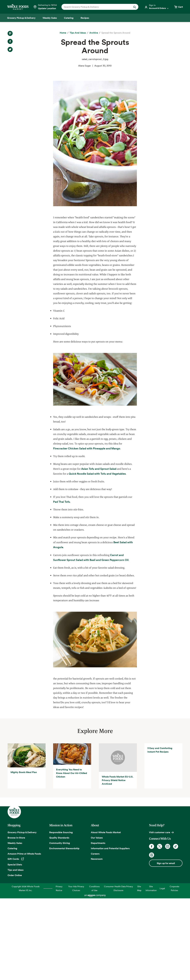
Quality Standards (59, 919)
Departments (98, 924)
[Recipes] (85, 18)
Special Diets (15, 946)
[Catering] (69, 18)
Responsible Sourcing (61, 914)
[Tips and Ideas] (78, 33)
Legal (162, 970)
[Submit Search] (135, 7)
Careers (95, 935)
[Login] (157, 7)
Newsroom (97, 941)
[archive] (94, 33)
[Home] (63, 33)
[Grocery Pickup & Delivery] (21, 18)
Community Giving (60, 924)
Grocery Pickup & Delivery (22, 914)
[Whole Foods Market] (18, 7)
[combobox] (96, 7)
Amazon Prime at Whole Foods (24, 935)
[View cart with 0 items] (178, 7)
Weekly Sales (15, 924)
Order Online (15, 957)
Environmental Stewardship (64, 930)
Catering (12, 930)
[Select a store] (45, 7)
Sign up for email (166, 945)
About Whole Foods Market (106, 914)
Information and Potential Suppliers (110, 930)
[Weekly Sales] (50, 18)
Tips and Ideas (16, 951)
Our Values (97, 919)
